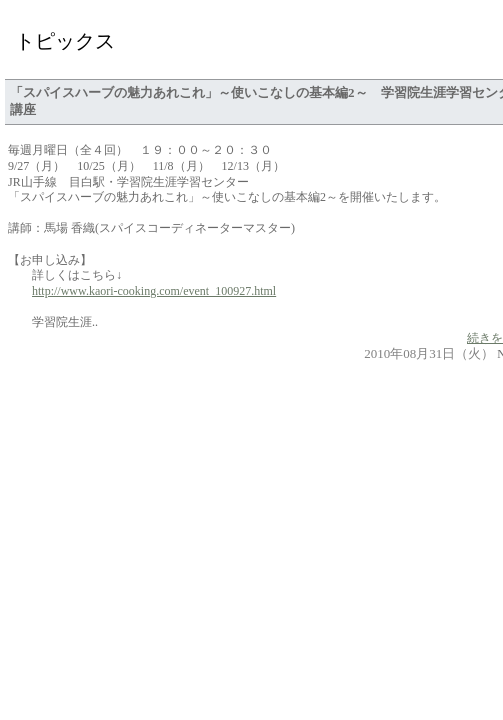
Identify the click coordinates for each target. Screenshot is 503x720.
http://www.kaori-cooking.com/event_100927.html (154, 291)
